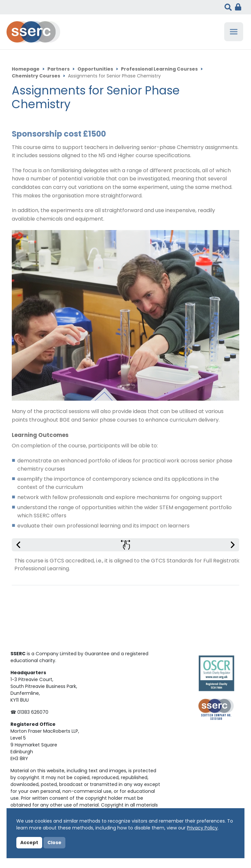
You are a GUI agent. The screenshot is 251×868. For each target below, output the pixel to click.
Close (54, 843)
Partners (59, 69)
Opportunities (95, 69)
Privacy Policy (202, 828)
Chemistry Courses (36, 76)
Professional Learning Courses (159, 69)
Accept (29, 843)
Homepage (26, 69)
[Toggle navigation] (234, 32)
